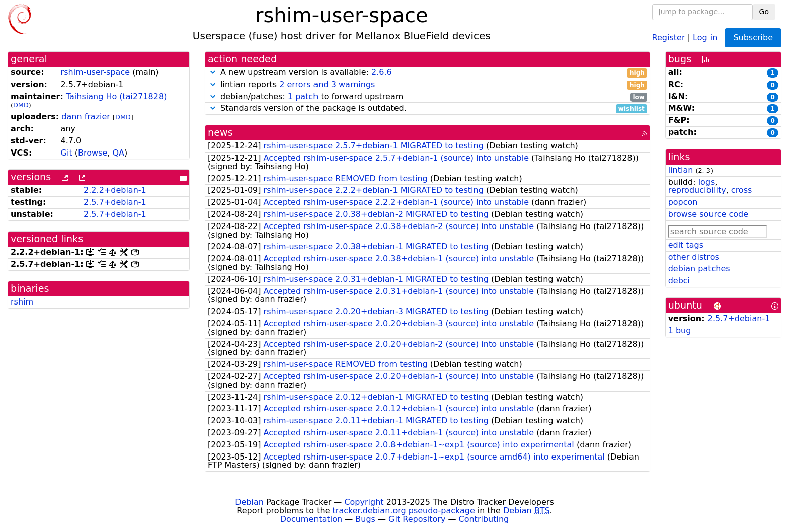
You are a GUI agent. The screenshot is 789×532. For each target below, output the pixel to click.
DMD (21, 105)
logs (707, 182)
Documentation (311, 519)
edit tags (686, 245)
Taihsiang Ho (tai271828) (116, 96)
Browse (93, 153)
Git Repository (417, 519)
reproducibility (697, 190)
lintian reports (427, 85)
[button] (213, 72)
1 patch (303, 96)
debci (679, 281)
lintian (681, 170)
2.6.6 (382, 72)
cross (741, 190)
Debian (249, 502)
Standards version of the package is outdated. (427, 108)
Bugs (365, 519)
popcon (683, 202)
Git (67, 153)
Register (669, 37)
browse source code (708, 214)
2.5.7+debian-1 (115, 202)
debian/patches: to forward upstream (427, 97)
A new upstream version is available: (427, 73)
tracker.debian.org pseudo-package (404, 511)
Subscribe (753, 37)
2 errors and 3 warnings (327, 84)
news (220, 133)
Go (764, 12)
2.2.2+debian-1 (115, 190)
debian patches (699, 269)
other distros (694, 257)
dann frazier (86, 117)
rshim (22, 302)
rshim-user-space (95, 72)
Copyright (364, 502)
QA (118, 153)
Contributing (484, 519)
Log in (705, 37)
